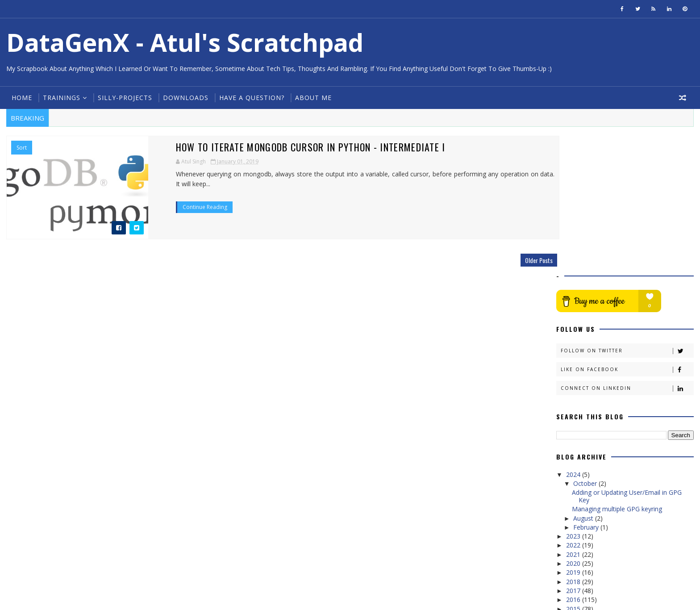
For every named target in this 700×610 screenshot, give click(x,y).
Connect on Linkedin (628, 256)
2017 (575, 458)
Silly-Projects (124, 98)
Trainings (61, 98)
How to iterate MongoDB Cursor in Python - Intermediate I (257, 147)
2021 (575, 422)
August (585, 386)
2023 (575, 404)
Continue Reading (151, 197)
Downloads (185, 98)
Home (21, 98)
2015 (575, 477)
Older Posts (522, 260)
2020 (575, 431)
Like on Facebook (628, 237)
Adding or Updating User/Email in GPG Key (627, 364)
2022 (575, 413)
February (588, 395)
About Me (312, 98)
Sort (21, 148)
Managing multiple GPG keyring (617, 377)
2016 (575, 467)
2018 (575, 449)
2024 (575, 342)
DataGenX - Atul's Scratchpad (184, 42)
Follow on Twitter (628, 219)
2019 (575, 440)
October (587, 351)
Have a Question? (251, 98)
